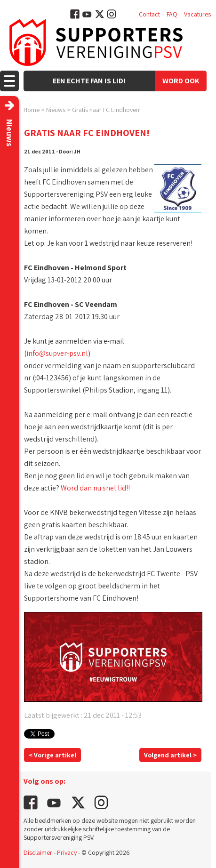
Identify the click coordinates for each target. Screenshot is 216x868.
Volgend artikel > (170, 755)
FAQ (172, 14)
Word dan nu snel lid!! (95, 488)
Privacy (67, 852)
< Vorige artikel (52, 755)
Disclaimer (38, 852)
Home (32, 110)
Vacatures (197, 14)
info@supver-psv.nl (57, 353)
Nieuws (56, 110)
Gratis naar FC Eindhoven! (106, 110)
